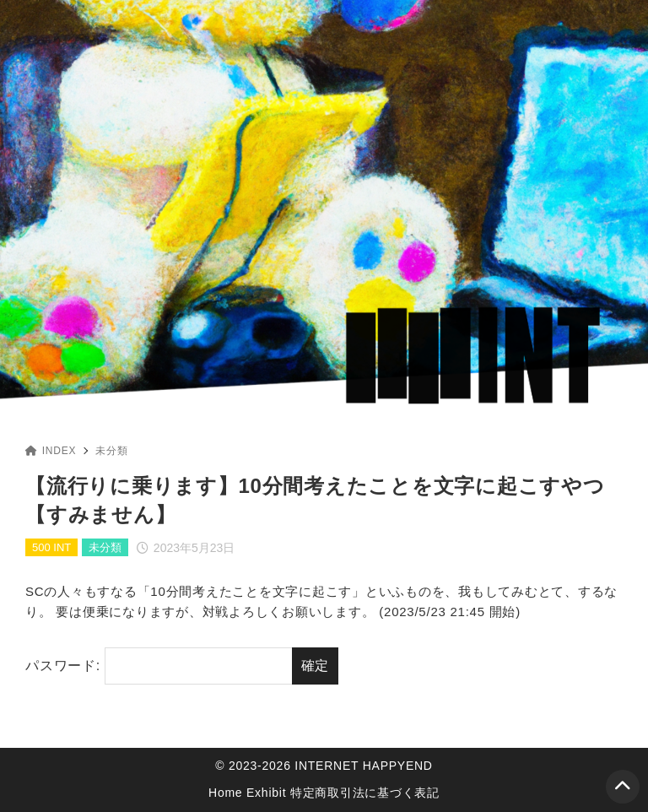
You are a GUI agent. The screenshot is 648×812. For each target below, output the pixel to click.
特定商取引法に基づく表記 (365, 793)
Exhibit (266, 793)
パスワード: (159, 666)
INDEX (51, 451)
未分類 (111, 451)
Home (225, 793)
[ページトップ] (623, 787)
